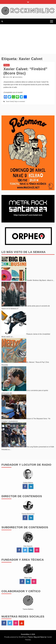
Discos (7, 65)
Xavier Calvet (10, 102)
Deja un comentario (20, 102)
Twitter (10, 623)
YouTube (22, 623)
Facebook (4, 623)
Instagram (16, 623)
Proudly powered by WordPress (16, 637)
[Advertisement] (28, 39)
